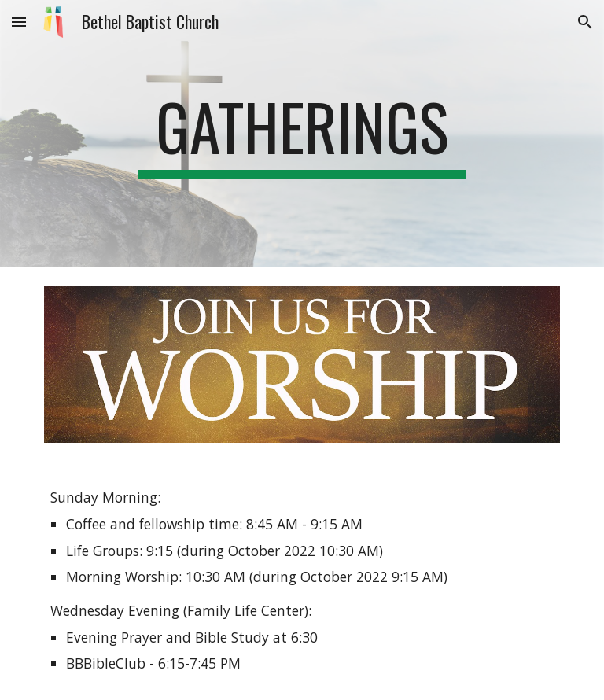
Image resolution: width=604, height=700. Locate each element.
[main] (302, 134)
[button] (19, 22)
